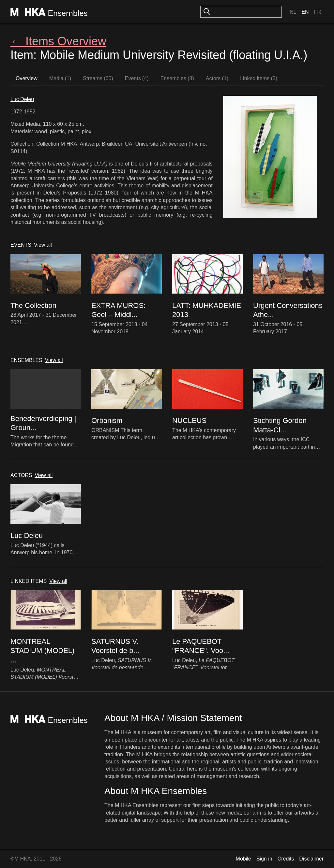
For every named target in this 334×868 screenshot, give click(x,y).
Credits (286, 859)
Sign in (264, 859)
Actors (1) (217, 78)
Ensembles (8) (177, 78)
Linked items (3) (259, 78)
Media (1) (60, 78)
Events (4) (137, 78)
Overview (27, 78)
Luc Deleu (22, 99)
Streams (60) (98, 78)
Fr (318, 12)
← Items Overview (58, 41)
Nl (293, 12)
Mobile (243, 859)
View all (43, 245)
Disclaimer (311, 859)
